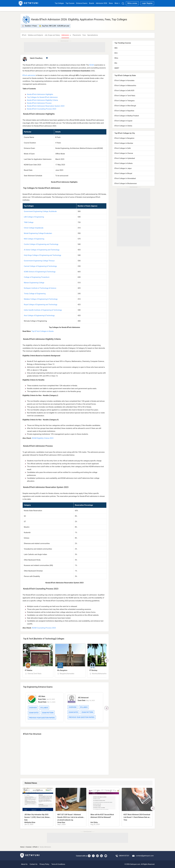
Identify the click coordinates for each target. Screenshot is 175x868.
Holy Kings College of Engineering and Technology (43, 255)
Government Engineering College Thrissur (39, 261)
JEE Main (42, 696)
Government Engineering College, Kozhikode (40, 211)
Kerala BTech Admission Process (39, 103)
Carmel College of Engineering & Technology (40, 266)
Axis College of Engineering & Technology (39, 315)
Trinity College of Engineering (35, 294)
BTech (24, 35)
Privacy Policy (44, 864)
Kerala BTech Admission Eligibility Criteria (42, 100)
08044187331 (124, 856)
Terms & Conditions (58, 864)
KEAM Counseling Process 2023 (44, 628)
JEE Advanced (83, 698)
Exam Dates (34, 713)
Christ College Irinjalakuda (34, 228)
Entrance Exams (82, 3)
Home (22, 847)
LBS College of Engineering (34, 217)
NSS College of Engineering (34, 239)
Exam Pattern (48, 713)
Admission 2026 (102, 3)
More (117, 3)
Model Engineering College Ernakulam (38, 233)
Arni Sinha (94, 822)
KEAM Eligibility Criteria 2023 (43, 438)
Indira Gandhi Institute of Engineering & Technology (43, 310)
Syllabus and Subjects (35, 35)
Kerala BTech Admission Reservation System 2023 (46, 106)
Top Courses (70, 3)
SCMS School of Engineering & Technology (40, 272)
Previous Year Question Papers (42, 718)
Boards (92, 3)
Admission (65, 35)
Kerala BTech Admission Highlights (40, 94)
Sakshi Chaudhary (36, 58)
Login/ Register (147, 3)
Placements (77, 35)
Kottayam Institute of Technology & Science (40, 288)
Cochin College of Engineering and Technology (41, 244)
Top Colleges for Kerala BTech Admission (42, 97)
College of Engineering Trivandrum (37, 277)
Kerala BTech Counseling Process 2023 (42, 109)
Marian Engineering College (34, 283)
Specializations (93, 35)
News (111, 3)
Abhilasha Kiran (30, 822)
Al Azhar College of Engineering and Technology (42, 250)
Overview (33, 708)
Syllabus (44, 708)
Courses (29, 847)
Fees (84, 35)
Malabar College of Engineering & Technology (41, 299)
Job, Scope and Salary (52, 35)
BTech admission (29, 75)
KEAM (92, 65)
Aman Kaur (61, 822)
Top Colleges (59, 3)
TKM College (29, 222)
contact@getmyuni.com (145, 856)
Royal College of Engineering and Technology (41, 305)
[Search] (123, 3)
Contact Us (34, 864)
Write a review (132, 3)
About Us (24, 864)
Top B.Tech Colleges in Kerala (42, 331)
